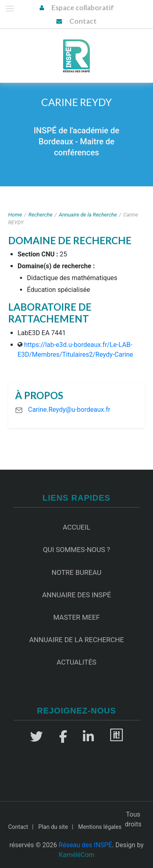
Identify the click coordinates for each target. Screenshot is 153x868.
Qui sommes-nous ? (76, 550)
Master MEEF (76, 617)
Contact (83, 21)
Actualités (76, 662)
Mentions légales (100, 827)
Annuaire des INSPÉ (76, 595)
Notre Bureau (77, 572)
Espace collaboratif (83, 8)
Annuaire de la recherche (76, 640)
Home (15, 215)
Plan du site (53, 827)
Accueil (77, 527)
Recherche (41, 215)
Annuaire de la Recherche (88, 215)
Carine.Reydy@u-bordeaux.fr (69, 410)
